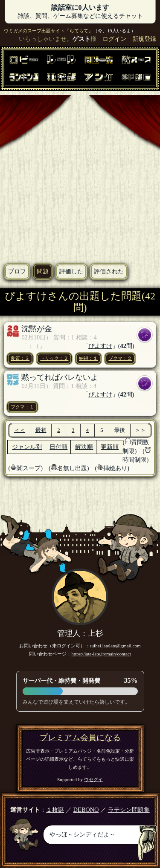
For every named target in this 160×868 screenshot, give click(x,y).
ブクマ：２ (120, 358)
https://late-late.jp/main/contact (101, 654)
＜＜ (20, 430)
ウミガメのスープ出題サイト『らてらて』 (48, 31)
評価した (71, 271)
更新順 (110, 447)
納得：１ (88, 358)
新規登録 (144, 39)
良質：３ (20, 358)
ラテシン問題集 (129, 810)
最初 (41, 430)
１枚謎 (55, 810)
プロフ (17, 271)
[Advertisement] (80, 175)
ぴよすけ (100, 346)
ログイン (114, 39)
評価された (109, 271)
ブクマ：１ (22, 407)
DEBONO (86, 810)
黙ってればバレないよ (60, 377)
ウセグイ (93, 779)
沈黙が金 (37, 329)
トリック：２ (54, 358)
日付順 (58, 447)
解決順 (84, 447)
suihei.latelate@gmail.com (115, 646)
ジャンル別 (27, 447)
